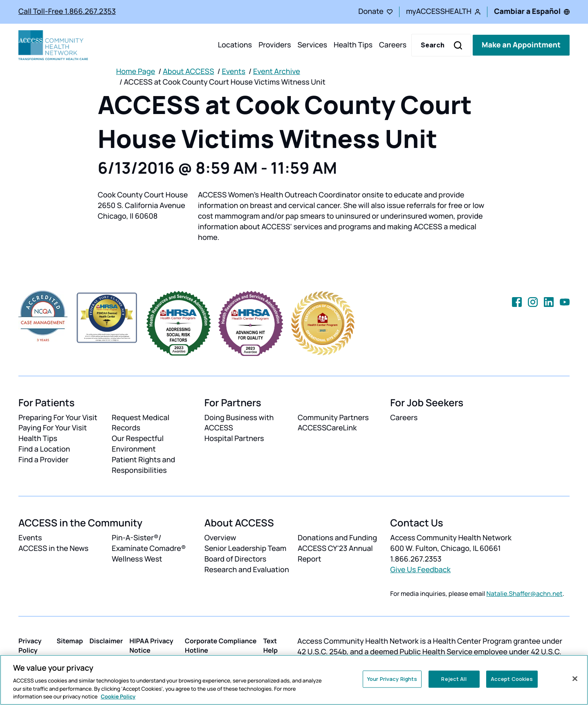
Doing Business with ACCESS (239, 423)
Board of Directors (236, 559)
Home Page (136, 72)
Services (312, 45)
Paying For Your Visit (53, 428)
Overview (220, 538)
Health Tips (353, 45)
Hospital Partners (234, 439)
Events (233, 72)
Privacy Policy (30, 646)
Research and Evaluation (247, 570)
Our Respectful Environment (138, 444)
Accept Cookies (512, 679)
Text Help (271, 646)
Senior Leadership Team (246, 548)
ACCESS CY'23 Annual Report (335, 554)
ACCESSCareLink (327, 428)
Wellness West (137, 559)
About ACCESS (188, 72)
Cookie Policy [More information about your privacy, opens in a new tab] (118, 696)
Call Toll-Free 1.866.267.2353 (67, 11)
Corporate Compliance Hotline (221, 646)
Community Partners (333, 418)
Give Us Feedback (420, 570)
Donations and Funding (337, 538)
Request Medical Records (140, 423)
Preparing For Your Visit (58, 418)
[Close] (575, 679)
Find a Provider (44, 460)
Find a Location (44, 449)
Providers (275, 45)
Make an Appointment (521, 45)
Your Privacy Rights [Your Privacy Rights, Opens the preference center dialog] (392, 679)
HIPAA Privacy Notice (151, 646)
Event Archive (277, 72)
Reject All (454, 679)
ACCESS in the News (53, 548)
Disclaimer (106, 641)
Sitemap (70, 641)
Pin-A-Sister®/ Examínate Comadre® (149, 543)
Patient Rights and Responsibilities (143, 465)
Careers (393, 45)
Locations (235, 45)
